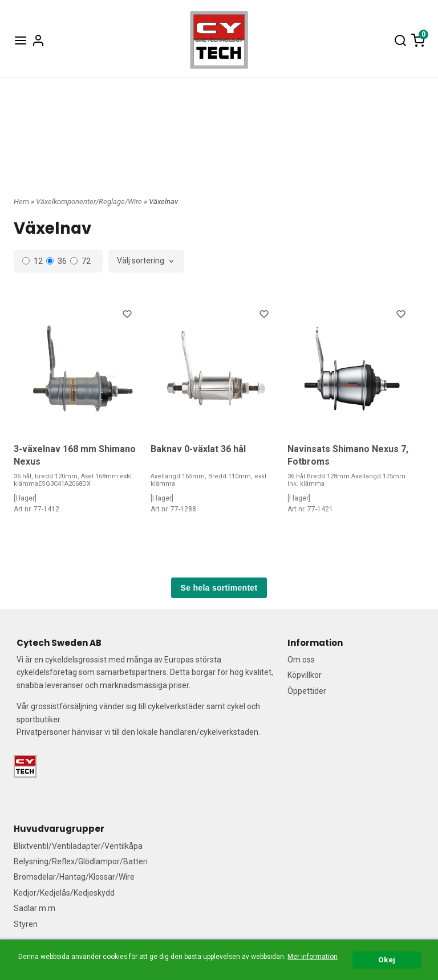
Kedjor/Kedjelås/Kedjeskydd (64, 893)
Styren (26, 924)
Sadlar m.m (35, 908)
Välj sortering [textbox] (141, 261)
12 (33, 261)
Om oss (301, 660)
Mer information (313, 957)
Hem (21, 202)
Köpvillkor (305, 675)
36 (56, 261)
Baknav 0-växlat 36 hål (198, 449)
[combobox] (146, 261)
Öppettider (307, 691)
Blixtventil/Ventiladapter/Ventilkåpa (78, 846)
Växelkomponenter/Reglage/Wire (90, 202)
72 (80, 261)
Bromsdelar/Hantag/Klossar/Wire (74, 877)
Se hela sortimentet (219, 588)
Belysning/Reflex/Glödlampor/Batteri (81, 861)
